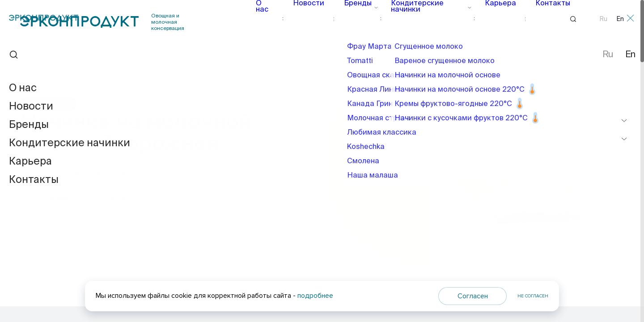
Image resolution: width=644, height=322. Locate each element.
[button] (590, 213)
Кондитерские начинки (425, 19)
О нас (271, 19)
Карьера (492, 19)
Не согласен (533, 296)
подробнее (315, 296)
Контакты (539, 19)
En (620, 19)
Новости (313, 19)
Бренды (358, 19)
